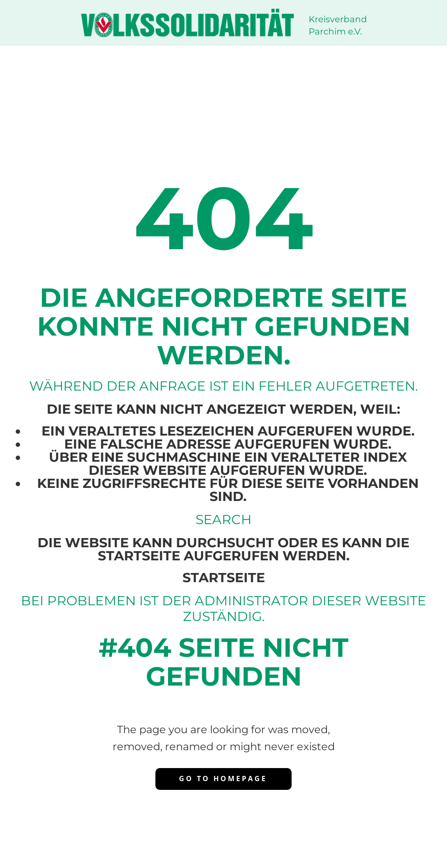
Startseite (224, 578)
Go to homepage (223, 779)
